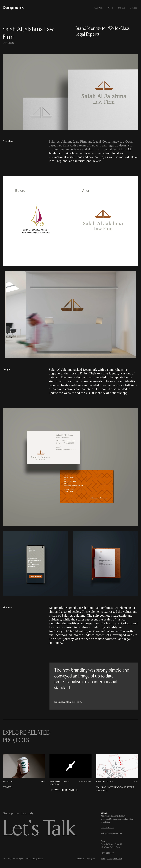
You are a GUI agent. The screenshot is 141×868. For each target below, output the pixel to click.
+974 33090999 (107, 853)
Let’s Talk (39, 829)
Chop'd (7, 787)
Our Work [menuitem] (99, 8)
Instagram (91, 859)
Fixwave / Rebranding (64, 790)
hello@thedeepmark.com (111, 833)
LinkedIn (80, 859)
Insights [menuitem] (122, 8)
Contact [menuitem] (133, 8)
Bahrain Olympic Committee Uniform (115, 789)
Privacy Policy (37, 859)
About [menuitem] (111, 8)
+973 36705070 (107, 828)
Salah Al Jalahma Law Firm (68, 142)
